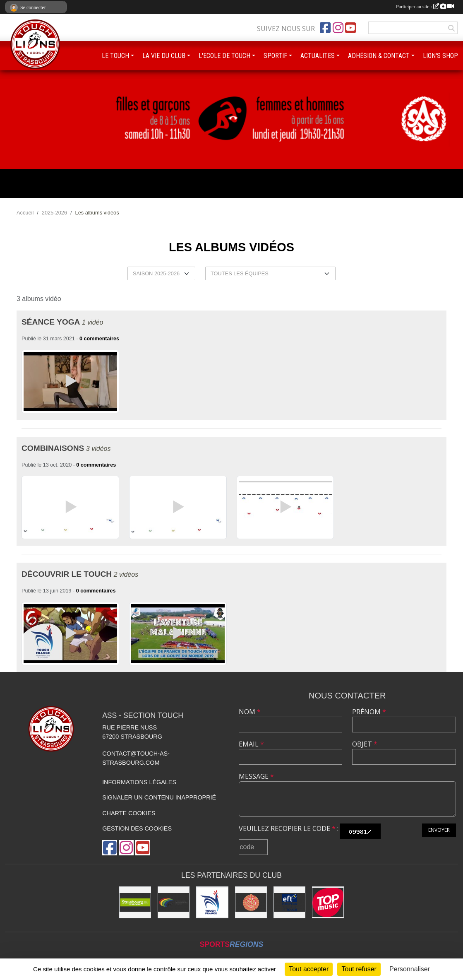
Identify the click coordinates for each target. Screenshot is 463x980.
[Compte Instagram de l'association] (338, 28)
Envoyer (439, 830)
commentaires (102, 339)
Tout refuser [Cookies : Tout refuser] (359, 969)
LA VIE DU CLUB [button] (164, 56)
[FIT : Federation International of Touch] (174, 902)
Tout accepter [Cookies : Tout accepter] (309, 969)
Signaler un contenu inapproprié (159, 797)
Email (251, 744)
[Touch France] (212, 902)
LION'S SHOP (440, 56)
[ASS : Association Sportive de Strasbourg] (251, 902)
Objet (365, 744)
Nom (250, 712)
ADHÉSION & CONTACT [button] (379, 56)
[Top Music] (328, 902)
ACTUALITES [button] (318, 56)
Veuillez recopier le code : (289, 828)
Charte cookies (129, 813)
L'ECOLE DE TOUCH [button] (224, 56)
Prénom (369, 712)
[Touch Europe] (289, 902)
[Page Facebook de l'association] (325, 28)
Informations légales (139, 782)
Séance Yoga (51, 322)
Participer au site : (425, 7)
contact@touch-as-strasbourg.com (136, 758)
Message (256, 776)
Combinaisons (53, 448)
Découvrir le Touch (67, 574)
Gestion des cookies (137, 828)
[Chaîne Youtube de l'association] (350, 28)
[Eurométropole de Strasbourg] (135, 902)
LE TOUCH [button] (115, 56)
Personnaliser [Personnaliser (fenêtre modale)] (410, 969)
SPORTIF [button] (275, 56)
